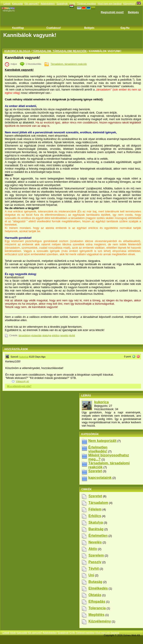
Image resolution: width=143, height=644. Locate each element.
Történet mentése (87, 4)
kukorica (24, 357)
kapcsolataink (100, 478)
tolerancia (97, 608)
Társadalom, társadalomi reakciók (60, 51)
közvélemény (100, 621)
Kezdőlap (18, 28)
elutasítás (36, 335)
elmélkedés (98, 588)
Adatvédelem (48, 4)
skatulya (47, 335)
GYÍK (72, 4)
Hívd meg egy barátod (110, 4)
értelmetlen (98, 536)
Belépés (133, 12)
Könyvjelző (129, 4)
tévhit (72, 335)
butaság (95, 582)
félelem (95, 509)
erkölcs (56, 335)
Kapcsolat (17, 4)
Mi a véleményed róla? (19, 386)
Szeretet (95, 471)
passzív (95, 562)
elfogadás (97, 601)
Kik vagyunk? (32, 4)
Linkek (7, 4)
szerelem (96, 555)
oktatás (95, 595)
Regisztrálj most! (112, 12)
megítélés (97, 615)
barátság (96, 529)
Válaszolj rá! (22, 381)
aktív (93, 549)
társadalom (25, 335)
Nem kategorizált (102, 441)
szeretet (95, 496)
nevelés (64, 335)
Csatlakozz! (54, 28)
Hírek (13, 633)
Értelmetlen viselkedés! (98, 449)
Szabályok (62, 4)
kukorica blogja (17, 51)
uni (91, 575)
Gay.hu (125, 28)
